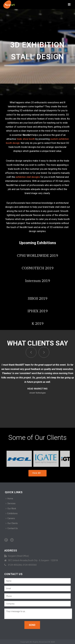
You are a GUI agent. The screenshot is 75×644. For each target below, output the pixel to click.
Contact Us (12, 528)
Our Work (11, 509)
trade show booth (26, 139)
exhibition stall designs (28, 177)
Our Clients (12, 523)
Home (9, 499)
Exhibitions (12, 513)
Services (11, 503)
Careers (10, 518)
